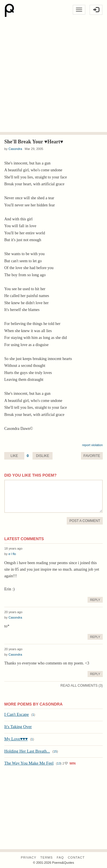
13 (59, 763)
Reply (95, 600)
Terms (47, 857)
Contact (76, 857)
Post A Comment (85, 521)
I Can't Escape (17, 714)
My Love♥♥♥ (16, 739)
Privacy (29, 857)
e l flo (12, 554)
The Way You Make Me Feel (29, 763)
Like (14, 456)
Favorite (92, 456)
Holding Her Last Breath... (27, 751)
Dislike (43, 456)
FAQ (60, 857)
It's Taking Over (18, 727)
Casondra (15, 149)
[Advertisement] (53, 76)
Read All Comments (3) (82, 686)
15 (55, 751)
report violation (92, 445)
